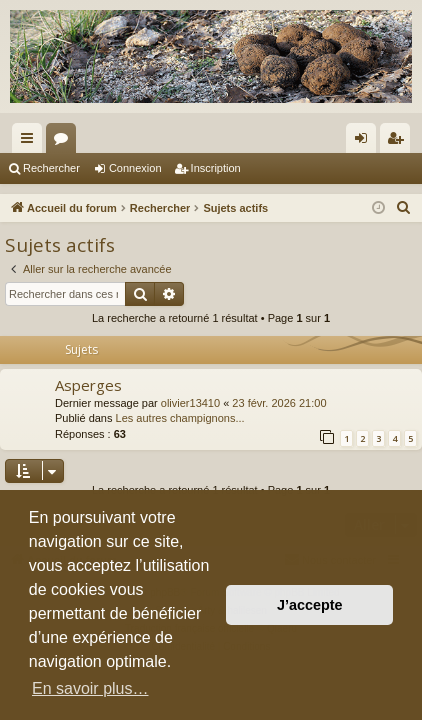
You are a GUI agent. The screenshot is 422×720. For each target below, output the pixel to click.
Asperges (88, 385)
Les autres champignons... (180, 418)
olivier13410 (190, 403)
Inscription (216, 168)
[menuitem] (404, 208)
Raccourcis (31, 142)
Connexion (135, 168)
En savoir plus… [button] (90, 688)
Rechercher (51, 168)
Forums (65, 142)
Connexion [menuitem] (365, 142)
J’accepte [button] (310, 605)
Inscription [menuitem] (399, 142)
